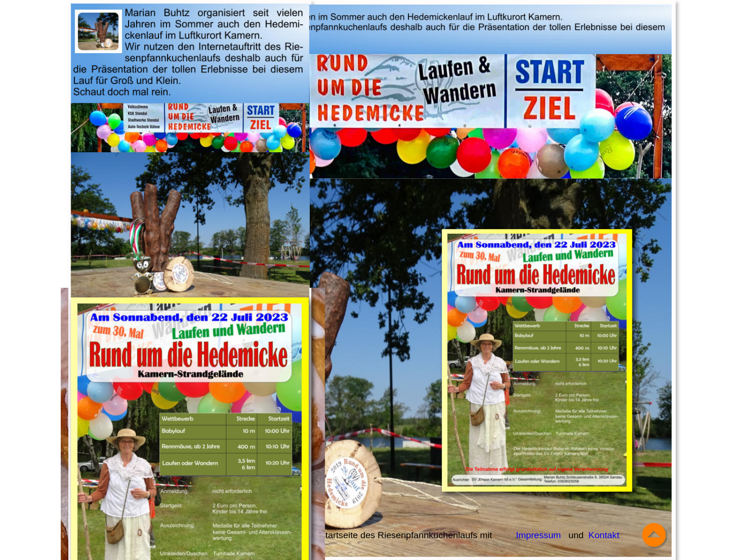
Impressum (538, 535)
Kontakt (604, 535)
